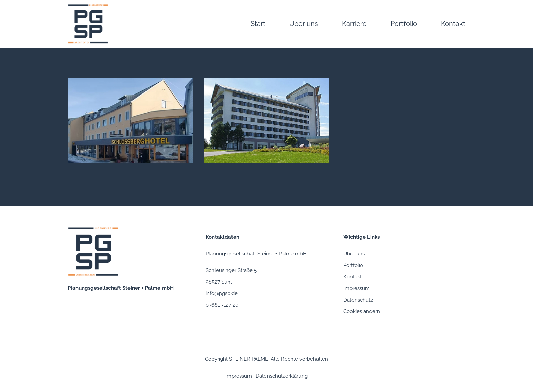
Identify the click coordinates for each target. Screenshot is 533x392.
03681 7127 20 (222, 305)
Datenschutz (358, 300)
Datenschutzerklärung (282, 376)
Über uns (354, 254)
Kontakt (353, 277)
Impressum (357, 288)
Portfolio (353, 265)
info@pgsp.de (222, 293)
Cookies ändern (362, 311)
